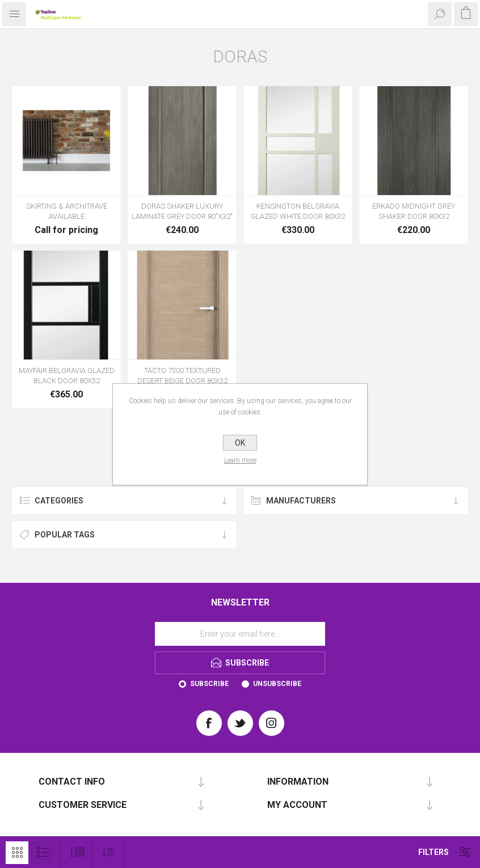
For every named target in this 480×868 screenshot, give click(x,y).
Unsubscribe (277, 684)
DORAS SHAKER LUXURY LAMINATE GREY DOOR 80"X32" (182, 211)
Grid (17, 853)
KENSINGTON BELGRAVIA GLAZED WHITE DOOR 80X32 (298, 211)
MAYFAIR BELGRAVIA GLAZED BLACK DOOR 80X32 (67, 376)
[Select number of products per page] (77, 852)
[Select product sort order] (108, 852)
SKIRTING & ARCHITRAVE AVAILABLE (67, 211)
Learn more (240, 460)
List (43, 853)
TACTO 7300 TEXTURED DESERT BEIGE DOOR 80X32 (182, 376)
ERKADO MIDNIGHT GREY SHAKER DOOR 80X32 (414, 211)
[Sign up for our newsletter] (240, 634)
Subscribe (209, 684)
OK (240, 443)
